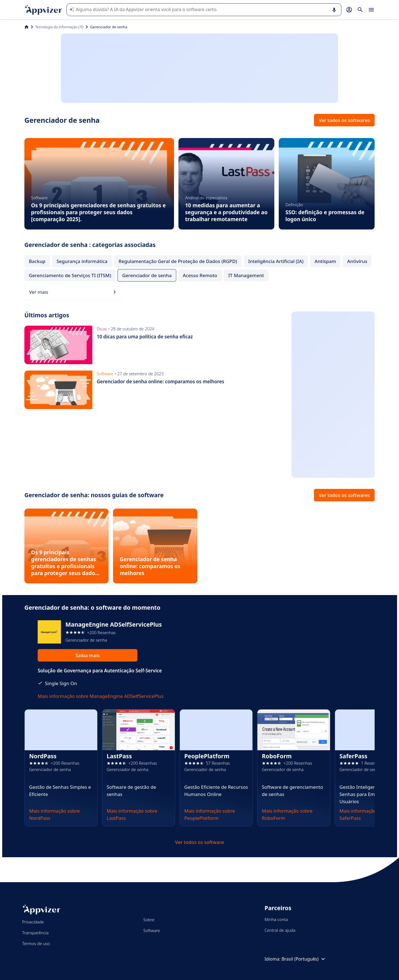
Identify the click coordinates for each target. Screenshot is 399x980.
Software (152, 930)
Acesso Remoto (200, 275)
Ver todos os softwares (344, 120)
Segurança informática (82, 261)
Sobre (149, 920)
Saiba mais (87, 655)
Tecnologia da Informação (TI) (59, 27)
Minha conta (276, 919)
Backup (37, 261)
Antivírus (357, 261)
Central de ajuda (280, 930)
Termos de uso (36, 943)
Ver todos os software (199, 842)
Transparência (35, 933)
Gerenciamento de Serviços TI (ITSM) (70, 275)
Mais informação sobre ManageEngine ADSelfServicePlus (101, 696)
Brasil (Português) (304, 959)
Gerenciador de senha (147, 275)
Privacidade (33, 922)
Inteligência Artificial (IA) (276, 261)
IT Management (246, 275)
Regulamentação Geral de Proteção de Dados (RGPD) (178, 261)
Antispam (325, 261)
